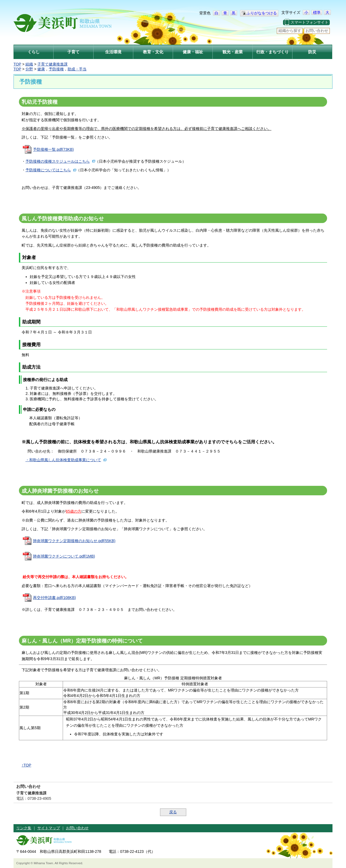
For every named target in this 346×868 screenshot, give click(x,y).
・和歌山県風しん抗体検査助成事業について (63, 460)
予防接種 (56, 69)
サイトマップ (49, 828)
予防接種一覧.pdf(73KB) (53, 149)
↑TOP (26, 765)
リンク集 (24, 828)
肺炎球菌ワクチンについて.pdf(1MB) (64, 556)
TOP (17, 64)
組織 (29, 64)
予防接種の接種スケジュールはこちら (58, 161)
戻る (173, 812)
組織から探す (290, 31)
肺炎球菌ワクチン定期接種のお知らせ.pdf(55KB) (74, 541)
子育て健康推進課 (52, 64)
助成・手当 (77, 69)
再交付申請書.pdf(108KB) (54, 598)
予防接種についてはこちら (48, 170)
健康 (41, 69)
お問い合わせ (317, 31)
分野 (29, 69)
